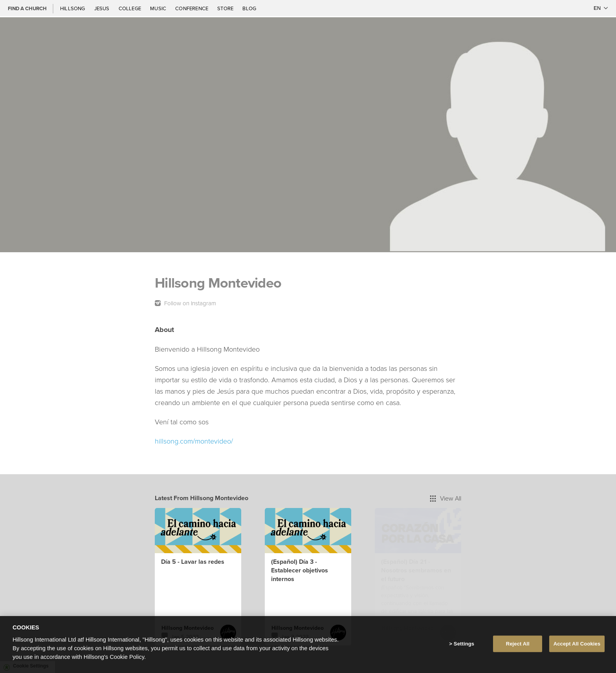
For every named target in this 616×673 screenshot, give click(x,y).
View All (445, 498)
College (130, 8)
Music (159, 8)
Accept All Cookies (577, 644)
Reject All (518, 644)
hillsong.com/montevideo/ (194, 441)
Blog (249, 8)
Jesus (103, 8)
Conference (192, 8)
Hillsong (73, 8)
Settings (464, 644)
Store (226, 8)
